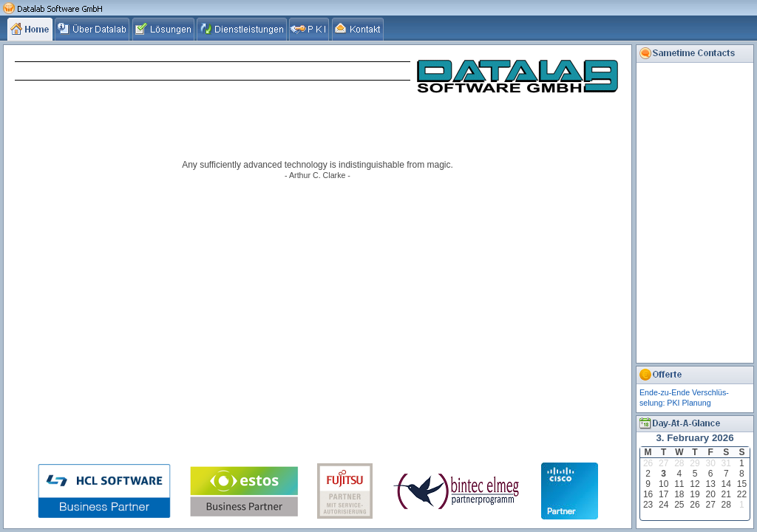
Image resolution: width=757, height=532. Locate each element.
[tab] (31, 29)
